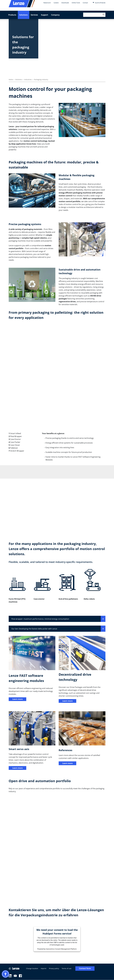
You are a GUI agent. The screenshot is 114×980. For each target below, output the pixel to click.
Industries (28, 80)
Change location (32, 969)
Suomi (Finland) (99, 3)
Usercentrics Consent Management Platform (61, 949)
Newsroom (47, 3)
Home (11, 80)
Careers (56, 3)
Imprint (44, 969)
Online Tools (76, 3)
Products (12, 15)
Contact (85, 3)
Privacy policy (54, 969)
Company (55, 15)
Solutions (23, 15)
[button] (5, 974)
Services (34, 15)
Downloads (65, 3)
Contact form (85, 969)
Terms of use (67, 969)
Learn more (17, 699)
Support (45, 15)
